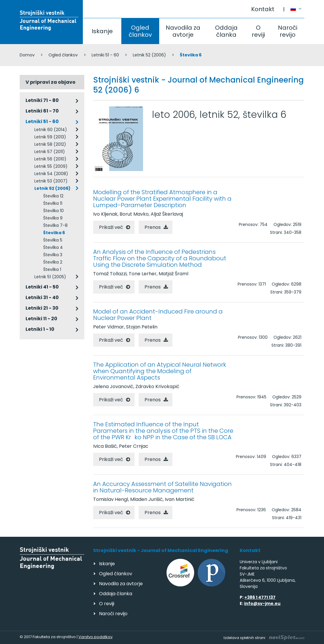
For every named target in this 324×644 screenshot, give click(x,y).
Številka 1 (52, 269)
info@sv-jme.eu (262, 603)
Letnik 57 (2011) (50, 152)
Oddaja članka (226, 31)
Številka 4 (53, 247)
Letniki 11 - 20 (41, 319)
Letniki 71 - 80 (42, 100)
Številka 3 (53, 255)
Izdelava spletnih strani (264, 638)
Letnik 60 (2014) (51, 130)
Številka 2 (53, 262)
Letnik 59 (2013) (50, 137)
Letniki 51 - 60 (105, 55)
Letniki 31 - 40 (42, 297)
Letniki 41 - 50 (42, 287)
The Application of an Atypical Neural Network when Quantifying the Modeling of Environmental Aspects (160, 371)
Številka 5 (53, 240)
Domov (27, 55)
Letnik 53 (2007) (51, 181)
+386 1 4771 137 (260, 597)
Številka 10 (53, 211)
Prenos (153, 227)
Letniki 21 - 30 (42, 308)
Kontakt (263, 9)
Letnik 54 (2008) (51, 174)
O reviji (258, 31)
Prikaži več (111, 227)
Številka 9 (53, 218)
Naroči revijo (288, 31)
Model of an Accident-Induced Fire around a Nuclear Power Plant (158, 315)
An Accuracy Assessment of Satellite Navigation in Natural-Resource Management (162, 487)
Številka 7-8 (55, 225)
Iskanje (102, 31)
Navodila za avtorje (183, 31)
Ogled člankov (140, 31)
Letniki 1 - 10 (40, 329)
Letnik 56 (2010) (50, 159)
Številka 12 (53, 196)
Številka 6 (54, 233)
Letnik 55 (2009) (51, 166)
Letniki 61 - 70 (42, 111)
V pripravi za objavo (51, 82)
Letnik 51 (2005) (50, 277)
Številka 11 (53, 203)
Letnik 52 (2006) (149, 55)
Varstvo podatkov (95, 637)
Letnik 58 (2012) (50, 144)
